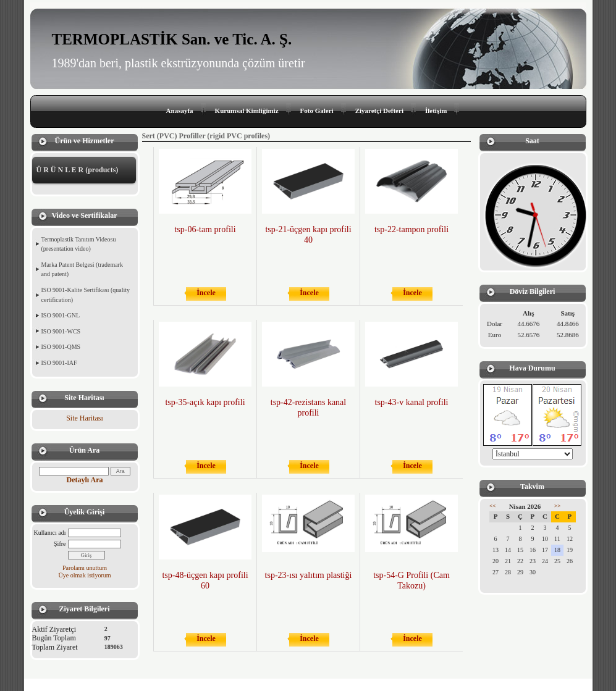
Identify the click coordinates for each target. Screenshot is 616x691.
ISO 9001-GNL (61, 315)
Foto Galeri (317, 111)
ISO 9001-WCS (61, 331)
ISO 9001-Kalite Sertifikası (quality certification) (86, 295)
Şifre (60, 544)
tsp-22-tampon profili (411, 229)
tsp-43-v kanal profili (412, 402)
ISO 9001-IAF (59, 363)
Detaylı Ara (85, 480)
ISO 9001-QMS (61, 347)
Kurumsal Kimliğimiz (247, 111)
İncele (206, 293)
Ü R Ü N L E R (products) (78, 170)
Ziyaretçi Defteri (379, 111)
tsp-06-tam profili (205, 229)
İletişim (436, 111)
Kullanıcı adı (50, 533)
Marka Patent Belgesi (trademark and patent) (82, 270)
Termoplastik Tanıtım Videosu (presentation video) (79, 244)
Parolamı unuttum (85, 568)
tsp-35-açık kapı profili (205, 402)
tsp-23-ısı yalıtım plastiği (309, 575)
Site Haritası (85, 418)
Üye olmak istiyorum (85, 575)
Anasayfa (180, 111)
